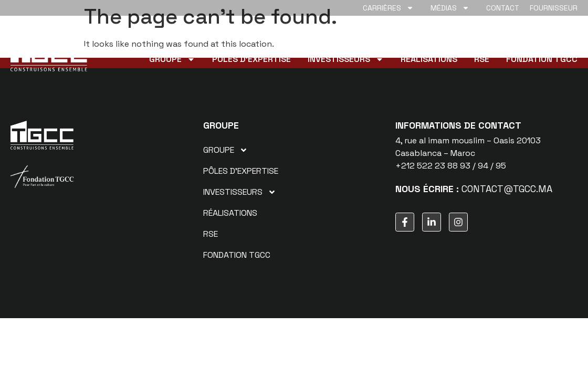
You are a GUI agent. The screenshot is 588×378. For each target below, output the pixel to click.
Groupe (172, 59)
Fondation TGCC (542, 59)
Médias (450, 8)
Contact (503, 8)
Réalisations (429, 59)
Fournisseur (554, 8)
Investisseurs (346, 59)
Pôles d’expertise (251, 59)
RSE (482, 59)
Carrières (388, 8)
